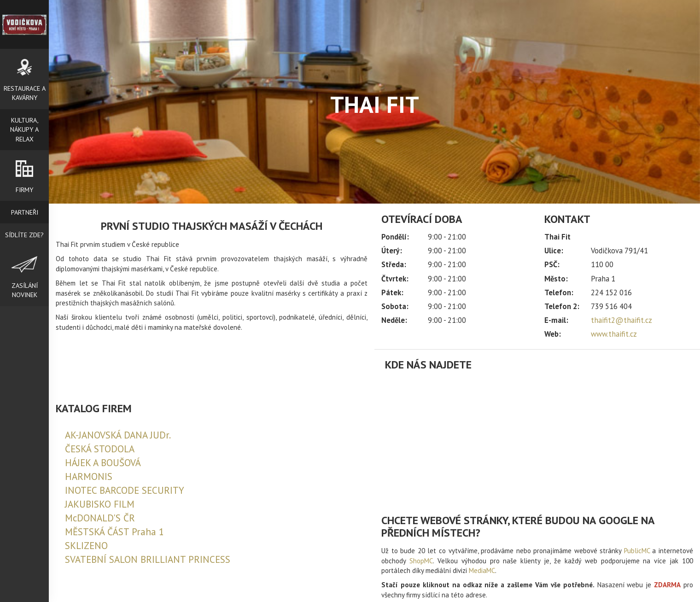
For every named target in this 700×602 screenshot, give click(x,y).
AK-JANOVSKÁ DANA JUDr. (118, 435)
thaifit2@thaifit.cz (621, 320)
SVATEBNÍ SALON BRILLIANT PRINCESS (148, 559)
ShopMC (421, 561)
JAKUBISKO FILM (100, 504)
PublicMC (637, 551)
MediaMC (482, 570)
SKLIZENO (86, 546)
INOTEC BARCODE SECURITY (125, 490)
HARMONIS (89, 476)
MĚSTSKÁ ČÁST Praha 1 (114, 532)
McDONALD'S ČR (100, 518)
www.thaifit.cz (614, 334)
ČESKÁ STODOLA (100, 449)
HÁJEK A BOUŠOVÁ (103, 463)
